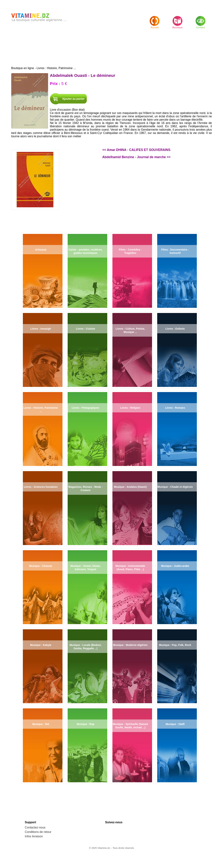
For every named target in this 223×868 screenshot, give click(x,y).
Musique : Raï (41, 724)
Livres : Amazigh (41, 329)
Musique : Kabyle (41, 645)
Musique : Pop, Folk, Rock (175, 645)
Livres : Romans (175, 408)
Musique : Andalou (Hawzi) (130, 487)
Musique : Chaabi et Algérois (175, 487)
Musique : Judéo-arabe (175, 566)
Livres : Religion (130, 408)
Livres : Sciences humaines (41, 487)
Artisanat (41, 250)
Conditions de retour (38, 832)
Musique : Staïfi (175, 724)
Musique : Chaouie (41, 566)
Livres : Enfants (175, 329)
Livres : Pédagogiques (85, 408)
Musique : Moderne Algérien (130, 645)
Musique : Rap (86, 724)
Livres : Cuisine (86, 329)
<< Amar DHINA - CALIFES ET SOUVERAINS (136, 150)
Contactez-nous (35, 827)
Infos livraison (34, 836)
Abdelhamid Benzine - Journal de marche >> (136, 157)
